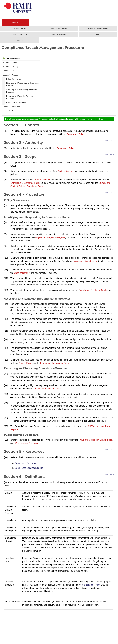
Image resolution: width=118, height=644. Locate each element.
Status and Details (59, 29)
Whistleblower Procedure (27, 443)
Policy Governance (14, 79)
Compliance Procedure (26, 463)
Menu (15, 23)
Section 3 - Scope (10, 71)
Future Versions (59, 34)
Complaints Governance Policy (25, 183)
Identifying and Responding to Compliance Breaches (22, 84)
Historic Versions (20, 34)
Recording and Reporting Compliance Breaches (21, 97)
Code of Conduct (66, 171)
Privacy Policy (25, 363)
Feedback (20, 40)
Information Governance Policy (55, 363)
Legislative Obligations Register (50, 237)
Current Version (20, 29)
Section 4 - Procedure (11, 75)
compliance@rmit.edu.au (86, 261)
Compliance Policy (75, 134)
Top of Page (109, 140)
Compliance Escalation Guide (93, 290)
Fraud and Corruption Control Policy (96, 440)
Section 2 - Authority (11, 67)
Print (98, 34)
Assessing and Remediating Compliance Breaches (22, 91)
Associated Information (98, 29)
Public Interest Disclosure (16, 103)
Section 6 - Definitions (11, 111)
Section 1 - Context (10, 63)
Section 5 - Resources (11, 107)
